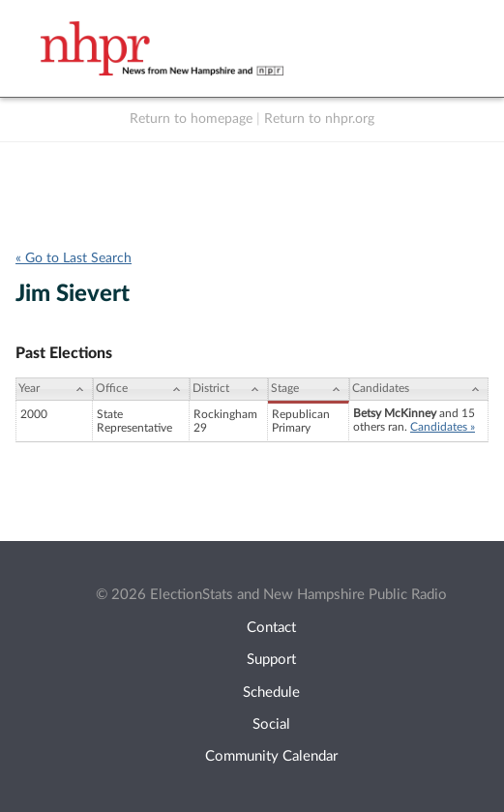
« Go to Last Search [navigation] (74, 258)
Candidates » (443, 427)
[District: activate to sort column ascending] (229, 389)
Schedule (271, 692)
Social (271, 724)
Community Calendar (271, 756)
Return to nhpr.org (319, 119)
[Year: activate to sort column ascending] (54, 389)
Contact (271, 628)
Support (271, 660)
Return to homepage (191, 119)
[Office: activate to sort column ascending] (141, 389)
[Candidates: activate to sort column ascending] (419, 389)
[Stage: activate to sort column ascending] (309, 389)
